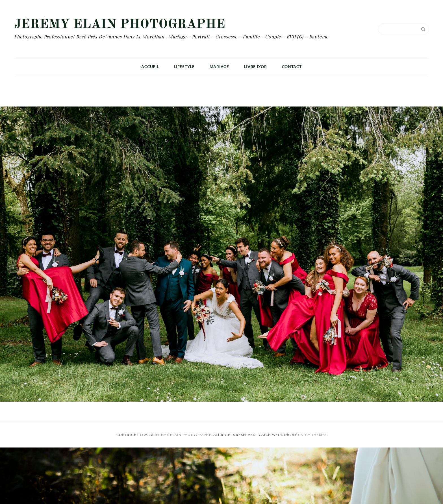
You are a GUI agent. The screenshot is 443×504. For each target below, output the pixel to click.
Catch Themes (312, 435)
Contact (292, 67)
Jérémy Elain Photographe (120, 25)
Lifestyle (184, 67)
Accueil (150, 67)
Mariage (219, 67)
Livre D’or (256, 67)
